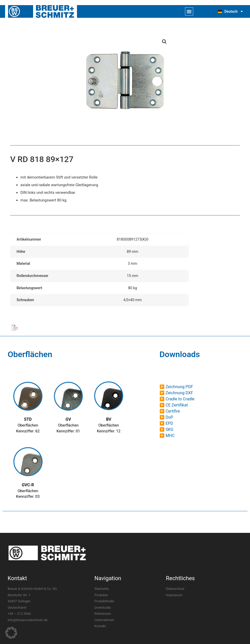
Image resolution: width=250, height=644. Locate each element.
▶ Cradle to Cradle (177, 399)
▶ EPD (166, 423)
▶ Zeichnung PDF (176, 387)
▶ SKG (166, 429)
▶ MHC (167, 436)
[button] (189, 11)
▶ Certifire (170, 411)
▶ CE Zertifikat (174, 405)
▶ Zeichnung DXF (176, 393)
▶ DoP (166, 417)
